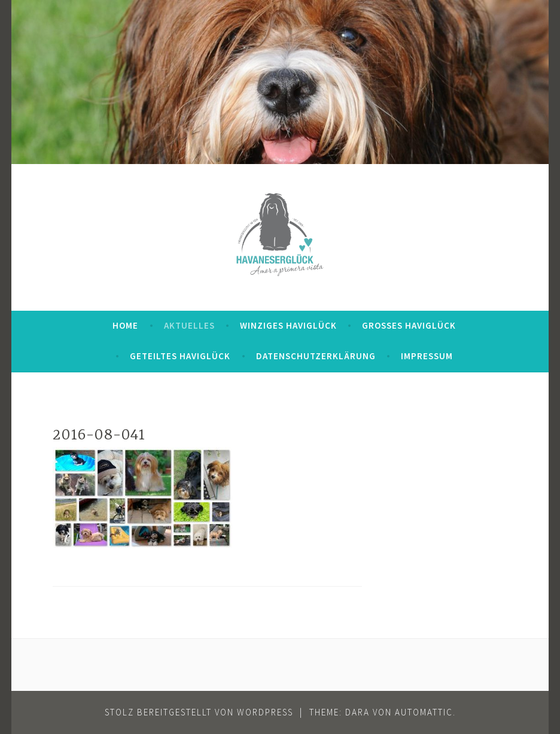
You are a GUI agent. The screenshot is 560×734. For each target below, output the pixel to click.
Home (125, 325)
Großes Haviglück (409, 325)
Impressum (427, 356)
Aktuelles (189, 325)
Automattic (424, 712)
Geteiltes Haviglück (180, 356)
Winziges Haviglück (288, 325)
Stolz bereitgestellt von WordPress (199, 712)
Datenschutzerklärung (316, 356)
